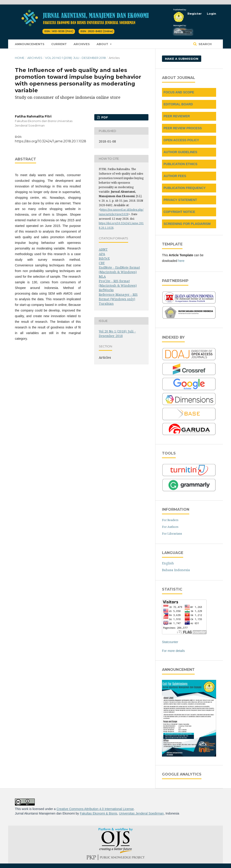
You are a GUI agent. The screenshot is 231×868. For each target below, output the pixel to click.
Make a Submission (182, 59)
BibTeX (104, 258)
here (181, 261)
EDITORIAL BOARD (178, 104)
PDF (104, 117)
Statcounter (170, 642)
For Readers (170, 520)
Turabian (106, 304)
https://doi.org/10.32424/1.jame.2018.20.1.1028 (51, 141)
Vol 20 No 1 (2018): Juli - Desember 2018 (75, 58)
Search (205, 44)
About (103, 44)
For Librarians (172, 533)
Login (211, 14)
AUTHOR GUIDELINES (180, 152)
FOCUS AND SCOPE (179, 92)
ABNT (103, 249)
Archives (82, 44)
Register (195, 14)
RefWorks (106, 290)
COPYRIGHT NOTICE (179, 212)
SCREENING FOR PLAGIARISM (187, 224)
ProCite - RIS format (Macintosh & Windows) (118, 283)
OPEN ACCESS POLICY (181, 140)
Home (20, 58)
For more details (173, 651)
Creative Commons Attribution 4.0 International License (95, 809)
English (168, 563)
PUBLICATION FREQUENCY (185, 188)
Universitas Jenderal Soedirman (141, 813)
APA (102, 254)
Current (59, 44)
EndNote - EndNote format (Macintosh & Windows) (119, 270)
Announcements (30, 44)
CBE (102, 263)
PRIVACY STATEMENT (180, 200)
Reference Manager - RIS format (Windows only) (118, 297)
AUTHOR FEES (175, 176)
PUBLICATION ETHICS (180, 164)
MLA (102, 276)
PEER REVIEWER (177, 116)
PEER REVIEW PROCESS (183, 128)
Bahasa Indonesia (176, 570)
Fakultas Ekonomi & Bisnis (99, 813)
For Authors (170, 527)
